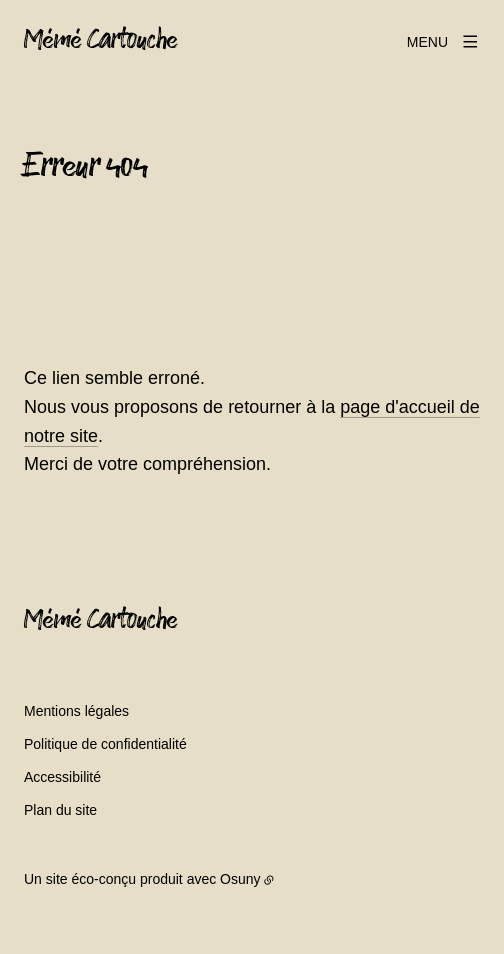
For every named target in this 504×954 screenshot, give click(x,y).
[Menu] (443, 42)
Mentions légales (76, 711)
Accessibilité (62, 777)
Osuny (240, 879)
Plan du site (60, 810)
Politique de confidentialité (105, 744)
